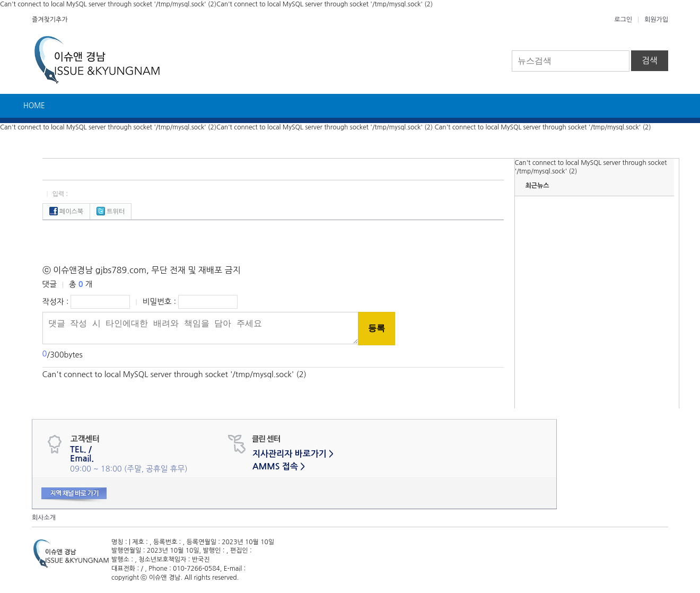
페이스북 (66, 212)
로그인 (623, 20)
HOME (34, 106)
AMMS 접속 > (279, 466)
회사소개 (44, 518)
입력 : (60, 194)
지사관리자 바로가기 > (293, 454)
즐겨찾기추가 (50, 20)
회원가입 (656, 20)
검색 (650, 60)
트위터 (111, 212)
